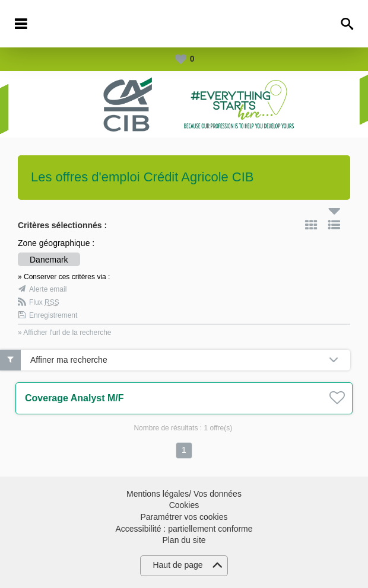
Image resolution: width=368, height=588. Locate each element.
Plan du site (184, 540)
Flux (44, 302)
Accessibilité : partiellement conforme (184, 529)
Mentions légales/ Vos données (184, 494)
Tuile (311, 225)
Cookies (184, 505)
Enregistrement (53, 315)
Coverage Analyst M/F (74, 398)
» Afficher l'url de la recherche (65, 333)
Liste (334, 225)
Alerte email (48, 289)
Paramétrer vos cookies (184, 517)
